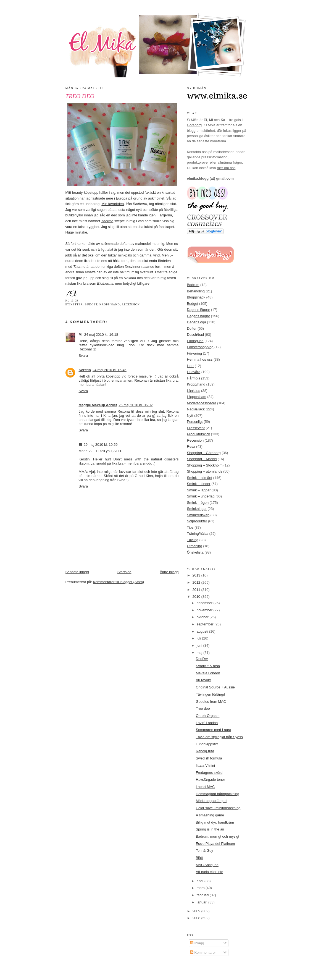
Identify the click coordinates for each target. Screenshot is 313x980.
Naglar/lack (196, 409)
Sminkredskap (198, 515)
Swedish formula (209, 758)
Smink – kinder (199, 484)
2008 (197, 918)
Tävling (193, 540)
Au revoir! (203, 680)
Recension (131, 304)
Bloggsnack (196, 297)
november (205, 610)
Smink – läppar (199, 490)
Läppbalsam (197, 397)
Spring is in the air (210, 829)
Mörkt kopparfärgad (211, 801)
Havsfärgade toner (211, 779)
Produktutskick (199, 434)
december (205, 603)
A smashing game (210, 815)
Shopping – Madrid (202, 459)
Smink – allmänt (200, 478)
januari (202, 902)
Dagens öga (197, 322)
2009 (197, 911)
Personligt (195, 422)
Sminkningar (197, 509)
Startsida (124, 572)
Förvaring (194, 353)
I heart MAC (205, 787)
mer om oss (226, 168)
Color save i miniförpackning (218, 808)
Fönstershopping (200, 347)
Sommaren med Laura (214, 730)
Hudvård (194, 372)
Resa (191, 446)
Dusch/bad (195, 335)
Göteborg (194, 125)
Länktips (194, 391)
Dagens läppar (199, 310)
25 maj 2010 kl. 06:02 (136, 405)
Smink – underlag (201, 496)
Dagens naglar (199, 316)
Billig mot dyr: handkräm (215, 822)
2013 (197, 575)
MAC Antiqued (207, 865)
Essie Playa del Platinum (215, 844)
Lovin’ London (207, 723)
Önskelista (195, 552)
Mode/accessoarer (202, 403)
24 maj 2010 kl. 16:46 (110, 370)
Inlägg (197, 943)
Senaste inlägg (77, 572)
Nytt (190, 416)
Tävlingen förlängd (211, 694)
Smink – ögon (198, 503)
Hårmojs (194, 378)
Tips (190, 527)
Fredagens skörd (209, 773)
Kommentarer (203, 953)
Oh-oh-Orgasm (208, 716)
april (201, 881)
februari (203, 895)
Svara (83, 356)
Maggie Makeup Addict (98, 405)
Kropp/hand (110, 304)
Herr (190, 366)
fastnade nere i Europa (109, 198)
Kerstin (85, 370)
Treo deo (80, 96)
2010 (197, 597)
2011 (197, 590)
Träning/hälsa (198, 534)
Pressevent (196, 428)
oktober (203, 617)
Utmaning (195, 546)
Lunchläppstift (207, 744)
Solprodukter (197, 521)
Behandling (196, 291)
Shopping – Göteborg (204, 453)
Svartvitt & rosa (208, 666)
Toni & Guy (205, 851)
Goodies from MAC (211, 702)
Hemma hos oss (200, 359)
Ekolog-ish (195, 341)
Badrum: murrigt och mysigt (218, 836)
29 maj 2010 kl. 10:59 (101, 445)
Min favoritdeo (113, 204)
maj (200, 653)
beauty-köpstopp (85, 192)
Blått (199, 858)
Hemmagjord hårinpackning (218, 794)
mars (201, 888)
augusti (203, 631)
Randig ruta (205, 751)
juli (199, 638)
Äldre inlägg (169, 572)
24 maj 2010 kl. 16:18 (101, 335)
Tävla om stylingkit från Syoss (219, 737)
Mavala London (208, 673)
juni (200, 645)
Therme (107, 221)
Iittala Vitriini (205, 765)
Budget (91, 304)
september (206, 624)
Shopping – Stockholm (205, 465)
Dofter (192, 328)
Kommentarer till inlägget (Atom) (119, 582)
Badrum (193, 285)
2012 (197, 582)
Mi (81, 335)
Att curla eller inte (210, 872)
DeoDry (202, 659)
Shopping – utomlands (205, 471)
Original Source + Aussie (215, 687)
